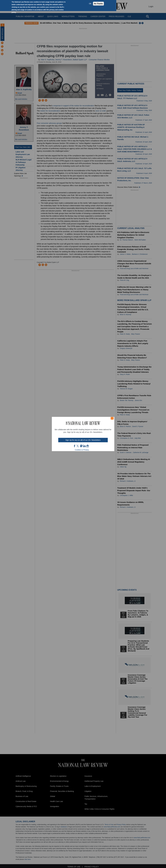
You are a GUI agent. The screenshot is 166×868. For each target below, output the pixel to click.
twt (78, 446)
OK (90, 4)
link (84, 446)
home (88, 446)
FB (75, 446)
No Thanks (98, 4)
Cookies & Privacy (82, 450)
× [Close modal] (112, 418)
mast (81, 446)
